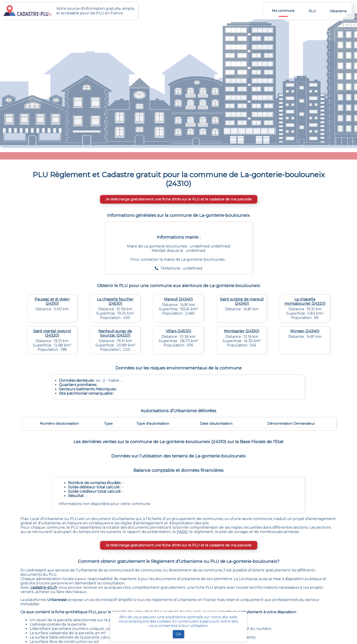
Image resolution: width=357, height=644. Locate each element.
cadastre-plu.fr (44, 587)
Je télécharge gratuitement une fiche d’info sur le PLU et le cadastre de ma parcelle (178, 199)
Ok (178, 634)
